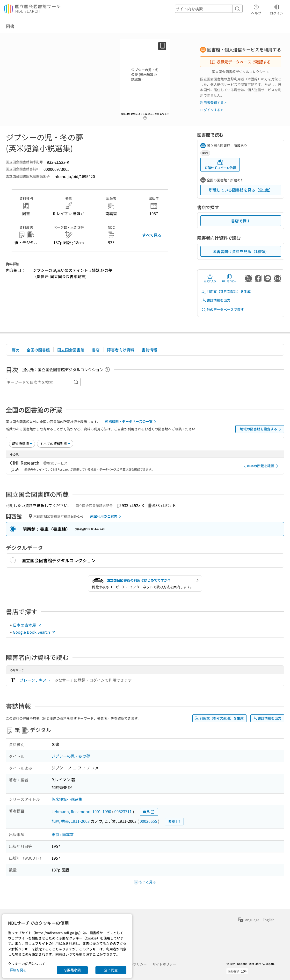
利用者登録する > (213, 103)
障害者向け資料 (121, 350)
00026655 (148, 821)
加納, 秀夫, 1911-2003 (71, 821)
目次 (15, 350)
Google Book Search (34, 632)
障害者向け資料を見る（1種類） (241, 251)
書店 (96, 350)
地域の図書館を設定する (261, 429)
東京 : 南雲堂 (63, 834)
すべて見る (152, 235)
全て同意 (111, 970)
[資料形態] (55, 444)
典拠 (149, 812)
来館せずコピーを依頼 (220, 165)
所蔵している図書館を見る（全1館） (241, 190)
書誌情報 (149, 350)
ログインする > (212, 110)
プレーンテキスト (35, 680)
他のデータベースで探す (223, 310)
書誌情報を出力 (216, 300)
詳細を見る (18, 970)
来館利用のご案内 (106, 516)
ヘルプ (256, 9)
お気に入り (210, 278)
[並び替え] (22, 444)
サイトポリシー (164, 964)
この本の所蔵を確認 (262, 466)
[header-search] (209, 9)
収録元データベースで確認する (240, 62)
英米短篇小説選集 (67, 799)
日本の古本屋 (27, 625)
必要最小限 (72, 970)
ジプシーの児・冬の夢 (71, 756)
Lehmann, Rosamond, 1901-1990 (81, 811)
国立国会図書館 (71, 350)
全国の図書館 (38, 350)
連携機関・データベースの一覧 (132, 422)
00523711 (123, 811)
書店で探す (241, 221)
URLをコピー (229, 278)
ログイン (276, 9)
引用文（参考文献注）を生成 (226, 291)
